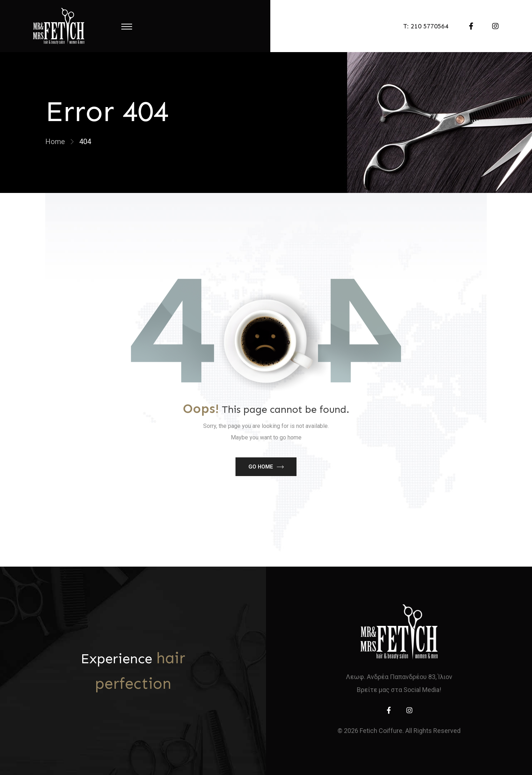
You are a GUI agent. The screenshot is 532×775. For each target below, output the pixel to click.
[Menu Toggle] (127, 26)
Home (55, 142)
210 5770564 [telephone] (430, 26)
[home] (399, 632)
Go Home (261, 467)
